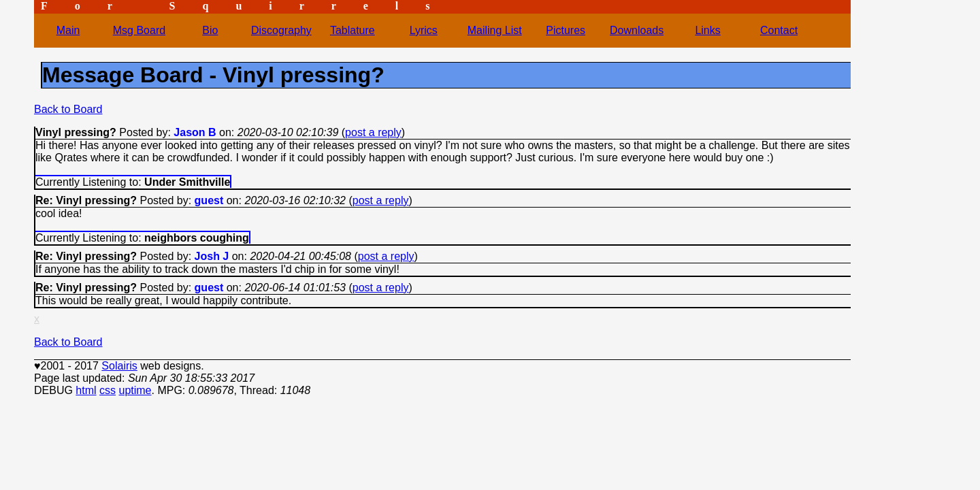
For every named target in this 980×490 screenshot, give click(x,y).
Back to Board (68, 109)
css (108, 390)
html (86, 390)
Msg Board (139, 30)
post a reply (373, 132)
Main (68, 30)
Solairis (119, 366)
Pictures (566, 30)
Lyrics (424, 30)
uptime (135, 390)
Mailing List (495, 30)
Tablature (353, 30)
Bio (210, 30)
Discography (281, 30)
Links (707, 30)
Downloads (637, 30)
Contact (779, 30)
